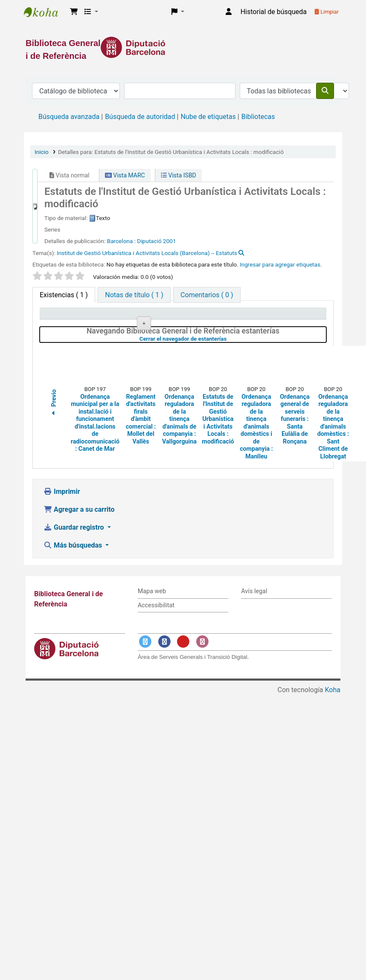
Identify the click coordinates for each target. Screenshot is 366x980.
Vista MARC (125, 175)
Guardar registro (75, 598)
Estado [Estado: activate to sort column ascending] (227, 325)
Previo (54, 474)
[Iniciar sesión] (229, 12)
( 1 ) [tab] (64, 295)
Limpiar (327, 12)
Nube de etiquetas (208, 117)
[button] (74, 12)
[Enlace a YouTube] (183, 712)
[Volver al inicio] (340, 954)
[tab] (134, 295)
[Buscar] (325, 91)
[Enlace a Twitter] (145, 712)
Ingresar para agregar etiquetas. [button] (281, 264)
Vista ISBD (179, 175)
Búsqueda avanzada (69, 117)
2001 (170, 241)
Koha (333, 760)
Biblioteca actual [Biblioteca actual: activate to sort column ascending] (116, 321)
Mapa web (152, 662)
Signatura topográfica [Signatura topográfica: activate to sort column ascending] (175, 321)
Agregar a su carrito (79, 580)
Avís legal (254, 662)
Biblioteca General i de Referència (45, 12)
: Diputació (148, 241)
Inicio (42, 152)
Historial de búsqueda (274, 12)
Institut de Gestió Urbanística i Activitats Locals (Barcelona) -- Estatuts (147, 253)
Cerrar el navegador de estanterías (229, 409)
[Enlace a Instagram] (202, 712)
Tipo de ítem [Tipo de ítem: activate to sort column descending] (62, 325)
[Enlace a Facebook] (164, 712)
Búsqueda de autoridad (140, 117)
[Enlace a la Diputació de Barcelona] (183, 47)
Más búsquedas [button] (74, 616)
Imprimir (62, 562)
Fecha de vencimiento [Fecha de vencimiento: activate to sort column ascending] (291, 321)
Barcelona (121, 241)
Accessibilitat (156, 675)
